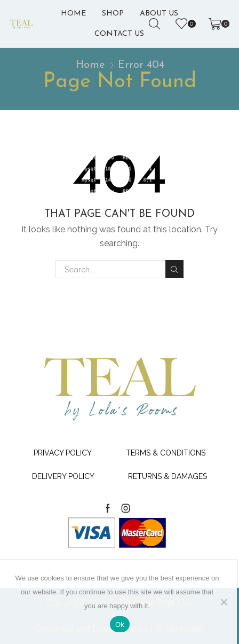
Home (73, 14)
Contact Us (119, 34)
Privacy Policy (63, 453)
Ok (120, 625)
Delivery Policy (63, 476)
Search (174, 269)
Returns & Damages (168, 476)
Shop (113, 14)
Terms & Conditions (166, 453)
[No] (224, 602)
